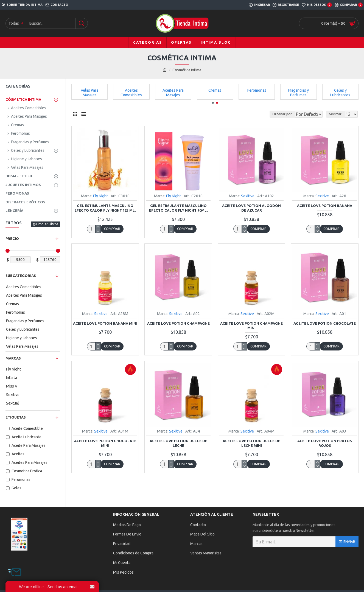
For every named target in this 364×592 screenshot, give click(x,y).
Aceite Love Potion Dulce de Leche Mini (251, 443)
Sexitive (248, 196)
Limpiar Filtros (47, 224)
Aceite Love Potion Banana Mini (105, 323)
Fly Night (100, 196)
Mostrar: (337, 114)
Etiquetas (16, 417)
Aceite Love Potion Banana (325, 206)
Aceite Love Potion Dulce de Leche (178, 443)
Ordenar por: (269, 114)
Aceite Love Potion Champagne (178, 323)
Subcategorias (21, 276)
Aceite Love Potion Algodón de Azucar (251, 208)
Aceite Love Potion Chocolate (325, 323)
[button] (213, 103)
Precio (12, 239)
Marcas (13, 358)
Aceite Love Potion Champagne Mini (251, 326)
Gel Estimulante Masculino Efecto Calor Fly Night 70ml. (178, 208)
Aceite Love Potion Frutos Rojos (325, 443)
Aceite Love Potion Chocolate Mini (105, 443)
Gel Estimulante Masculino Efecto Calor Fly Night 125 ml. (105, 208)
